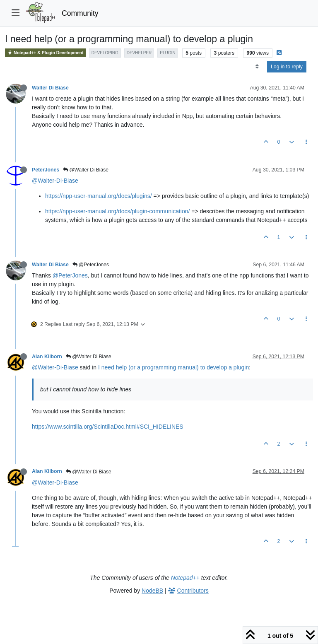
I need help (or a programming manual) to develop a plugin (173, 367)
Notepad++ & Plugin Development (45, 53)
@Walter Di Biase (86, 170)
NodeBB (152, 591)
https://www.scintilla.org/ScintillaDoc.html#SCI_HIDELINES (108, 427)
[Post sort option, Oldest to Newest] (257, 67)
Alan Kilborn (47, 357)
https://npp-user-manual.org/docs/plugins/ (99, 196)
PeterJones (46, 170)
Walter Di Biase (50, 88)
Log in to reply (287, 67)
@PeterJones (91, 265)
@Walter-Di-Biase (55, 181)
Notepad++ (185, 578)
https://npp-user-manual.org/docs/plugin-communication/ (117, 211)
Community (80, 13)
